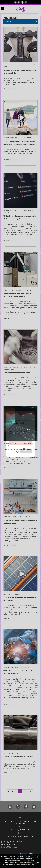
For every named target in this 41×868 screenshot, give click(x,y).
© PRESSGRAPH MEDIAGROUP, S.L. (14, 841)
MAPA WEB (5, 843)
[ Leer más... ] (16, 84)
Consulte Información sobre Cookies (25, 865)
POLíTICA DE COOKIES (10, 845)
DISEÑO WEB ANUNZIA (10, 848)
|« (9, 791)
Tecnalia (13, 89)
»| (31, 791)
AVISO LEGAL (6, 846)
